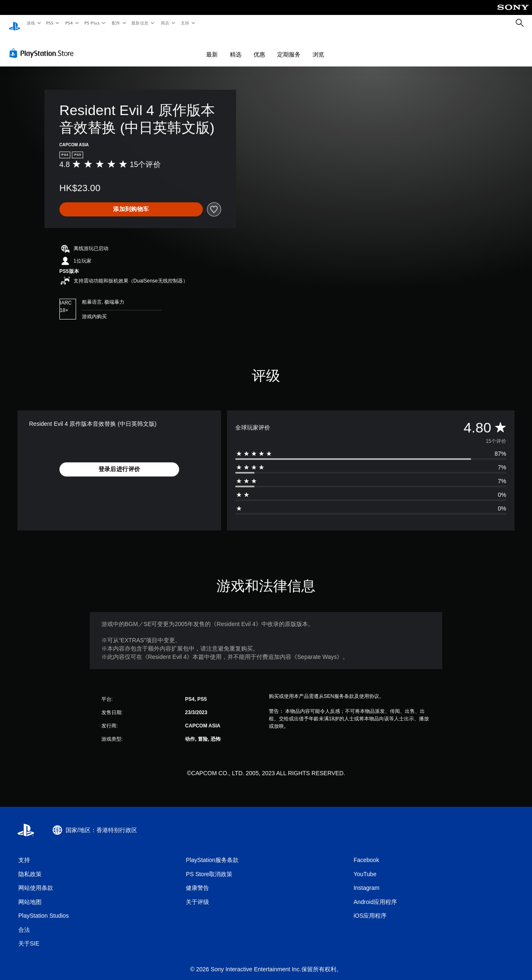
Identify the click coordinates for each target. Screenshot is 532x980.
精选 (236, 47)
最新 (212, 47)
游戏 (31, 23)
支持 (185, 23)
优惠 (259, 47)
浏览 (318, 47)
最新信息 (140, 23)
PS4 (69, 23)
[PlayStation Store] (43, 45)
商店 (165, 23)
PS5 (50, 23)
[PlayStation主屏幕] (15, 23)
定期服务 (289, 47)
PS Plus (92, 23)
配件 (116, 23)
